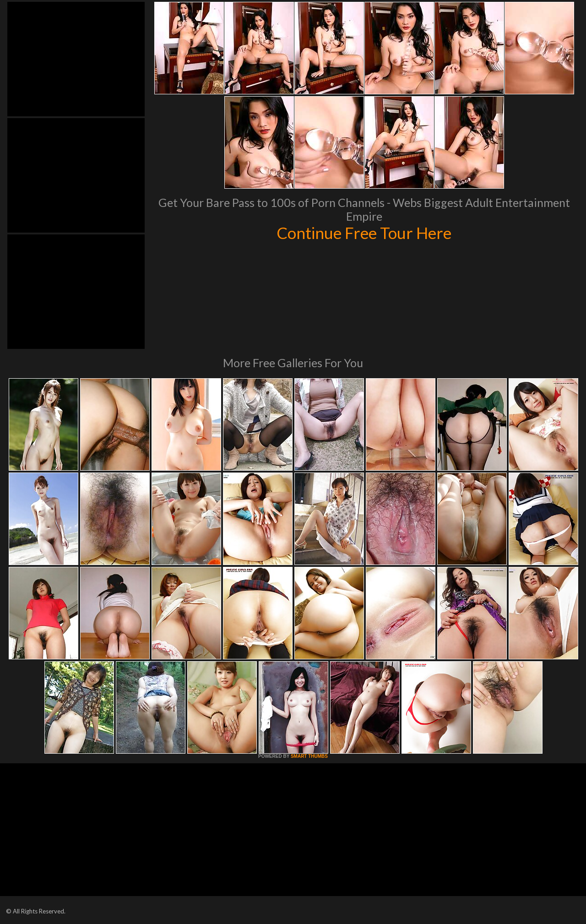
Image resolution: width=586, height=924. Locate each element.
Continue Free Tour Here (364, 233)
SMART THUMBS (309, 756)
